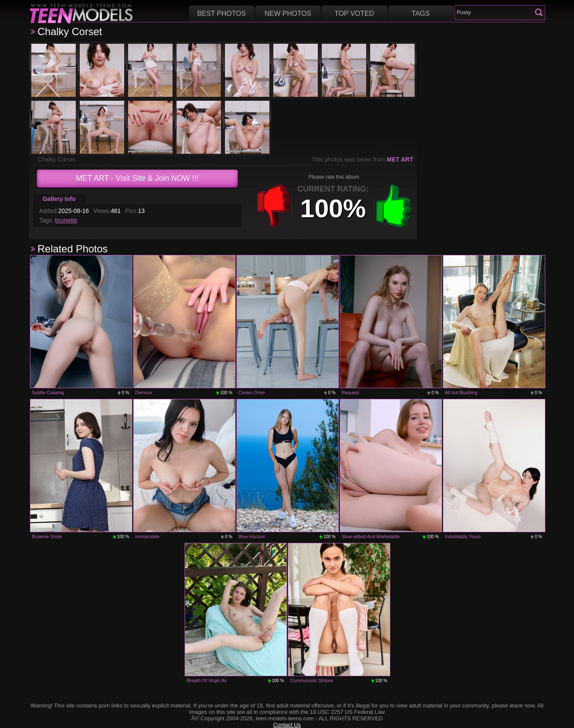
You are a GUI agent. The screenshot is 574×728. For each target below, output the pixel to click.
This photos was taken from (363, 159)
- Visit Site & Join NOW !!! (137, 178)
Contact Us (287, 725)
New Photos (288, 13)
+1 (394, 206)
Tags (421, 13)
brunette (66, 220)
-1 (274, 206)
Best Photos (221, 13)
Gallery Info (59, 199)
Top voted (354, 13)
